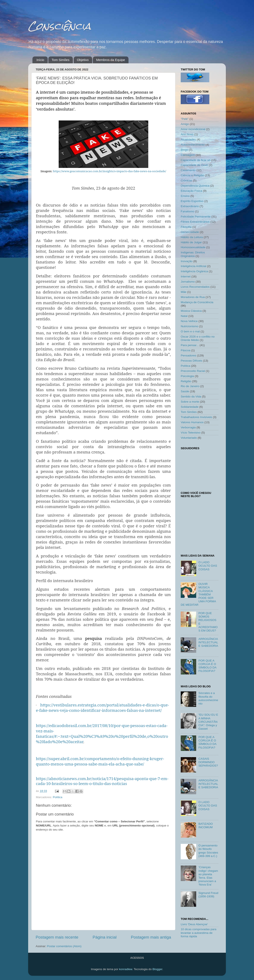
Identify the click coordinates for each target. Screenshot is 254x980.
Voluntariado (189, 438)
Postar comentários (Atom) (64, 946)
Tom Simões (60, 60)
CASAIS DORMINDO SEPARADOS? (208, 762)
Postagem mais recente (57, 937)
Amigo (185, 124)
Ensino (185, 196)
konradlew (126, 969)
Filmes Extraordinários (195, 222)
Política (58, 797)
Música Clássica (191, 311)
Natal (184, 316)
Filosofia (186, 227)
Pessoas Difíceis (191, 361)
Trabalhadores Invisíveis (196, 417)
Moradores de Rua (193, 297)
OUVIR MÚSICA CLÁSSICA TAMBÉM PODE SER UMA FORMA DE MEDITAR (198, 594)
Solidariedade (190, 407)
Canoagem (188, 155)
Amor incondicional (193, 129)
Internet (186, 276)
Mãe (184, 292)
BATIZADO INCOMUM (206, 826)
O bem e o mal (190, 331)
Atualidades (188, 139)
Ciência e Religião (192, 175)
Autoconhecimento (193, 145)
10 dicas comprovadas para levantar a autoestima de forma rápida (199, 933)
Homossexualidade (193, 247)
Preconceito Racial (193, 371)
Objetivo (83, 60)
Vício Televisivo (191, 433)
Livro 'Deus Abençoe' (194, 924)
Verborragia (188, 427)
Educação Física (191, 191)
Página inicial (105, 937)
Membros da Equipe (110, 60)
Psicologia (187, 376)
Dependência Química (195, 186)
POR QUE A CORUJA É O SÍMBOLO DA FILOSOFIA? (207, 666)
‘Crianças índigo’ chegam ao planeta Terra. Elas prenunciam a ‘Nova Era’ (208, 876)
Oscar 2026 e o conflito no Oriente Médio (198, 338)
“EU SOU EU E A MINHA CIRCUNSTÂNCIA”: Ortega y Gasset (208, 722)
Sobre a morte (190, 402)
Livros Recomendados (195, 287)
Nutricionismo (190, 326)
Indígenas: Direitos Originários (193, 254)
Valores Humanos (192, 422)
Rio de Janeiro (190, 386)
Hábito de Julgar (191, 242)
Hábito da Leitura (192, 237)
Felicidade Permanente (196, 217)
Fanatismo (187, 211)
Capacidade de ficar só (196, 160)
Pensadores (188, 355)
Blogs (184, 150)
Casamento (188, 170)
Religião (186, 381)
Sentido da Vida (191, 396)
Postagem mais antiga (151, 937)
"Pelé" (185, 119)
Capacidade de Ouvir (194, 165)
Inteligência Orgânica (194, 271)
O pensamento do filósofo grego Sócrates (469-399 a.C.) (208, 851)
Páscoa (186, 350)
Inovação (187, 261)
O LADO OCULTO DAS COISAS (208, 566)
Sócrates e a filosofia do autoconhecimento (208, 698)
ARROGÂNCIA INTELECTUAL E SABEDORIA (208, 642)
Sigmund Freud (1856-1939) (208, 895)
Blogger (157, 969)
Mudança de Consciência (197, 302)
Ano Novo (187, 134)
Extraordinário (190, 206)
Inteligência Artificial (194, 266)
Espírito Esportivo (192, 201)
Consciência (60, 26)
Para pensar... (190, 345)
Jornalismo (188, 282)
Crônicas (186, 180)
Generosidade (190, 232)
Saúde (185, 391)
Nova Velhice (189, 321)
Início (40, 60)
